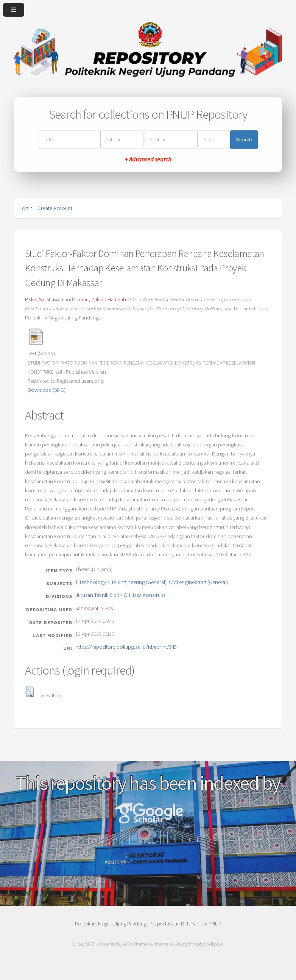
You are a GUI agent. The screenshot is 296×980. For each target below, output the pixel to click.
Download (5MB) (47, 390)
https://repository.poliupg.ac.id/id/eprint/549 (126, 647)
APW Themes (136, 944)
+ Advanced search (148, 159)
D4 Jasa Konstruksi (145, 595)
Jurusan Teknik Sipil (97, 595)
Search (244, 140)
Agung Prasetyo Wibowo (199, 944)
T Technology (91, 582)
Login (26, 208)
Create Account (55, 208)
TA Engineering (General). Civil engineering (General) (170, 582)
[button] (29, 692)
